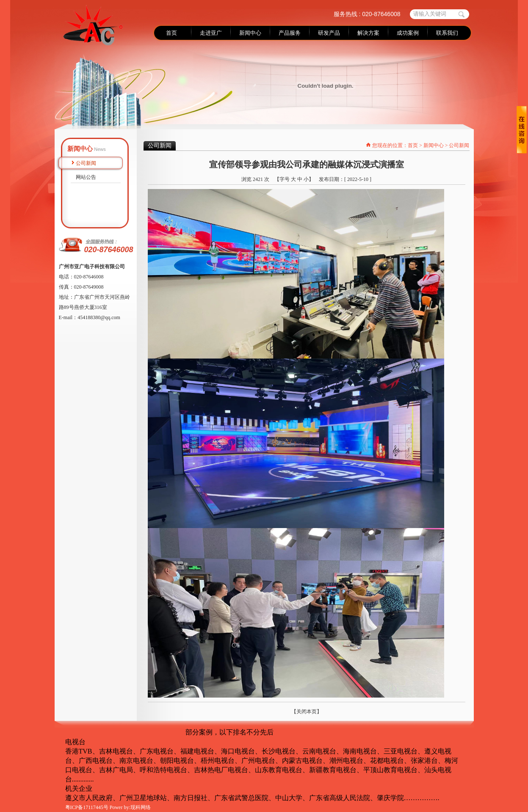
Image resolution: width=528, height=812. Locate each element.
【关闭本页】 (307, 712)
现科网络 (141, 807)
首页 (413, 145)
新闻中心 (434, 145)
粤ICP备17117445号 (87, 807)
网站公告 (86, 177)
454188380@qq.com (99, 317)
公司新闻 (86, 163)
